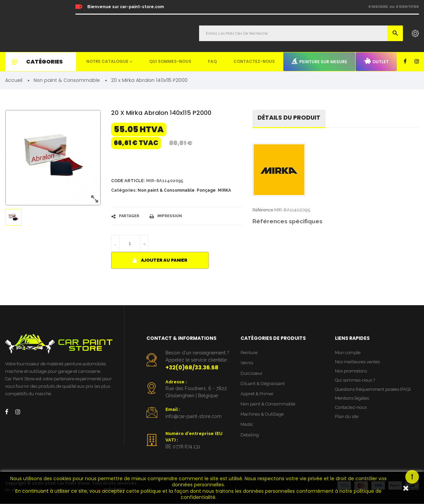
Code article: (128, 181)
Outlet (376, 61)
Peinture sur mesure (319, 61)
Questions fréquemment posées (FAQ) (373, 390)
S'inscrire (378, 7)
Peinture (249, 353)
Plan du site (347, 418)
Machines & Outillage (262, 415)
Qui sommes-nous (170, 61)
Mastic (247, 426)
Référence (263, 210)
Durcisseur (252, 374)
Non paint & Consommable (166, 191)
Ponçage (206, 191)
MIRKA (224, 191)
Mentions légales (352, 399)
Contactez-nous (254, 61)
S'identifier (407, 7)
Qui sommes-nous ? (355, 381)
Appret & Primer (257, 394)
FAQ (212, 61)
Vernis (247, 363)
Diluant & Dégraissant (263, 384)
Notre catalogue (107, 61)
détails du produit (290, 118)
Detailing (250, 436)
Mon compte (348, 353)
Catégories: (124, 191)
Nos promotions (351, 372)
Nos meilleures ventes (357, 362)
